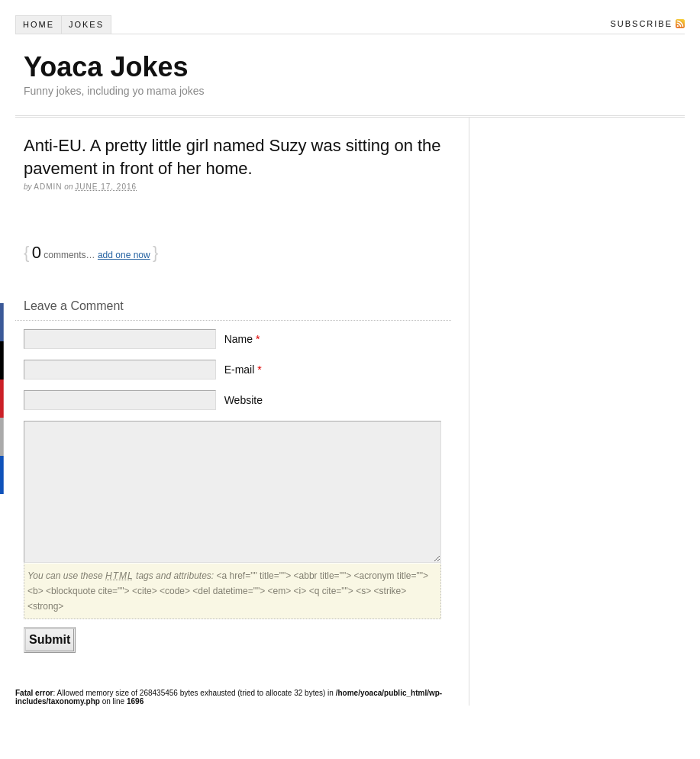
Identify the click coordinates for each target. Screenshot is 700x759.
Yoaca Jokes (106, 67)
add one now (124, 255)
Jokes (86, 24)
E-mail (243, 370)
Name (242, 339)
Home (39, 24)
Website (244, 400)
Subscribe (641, 24)
